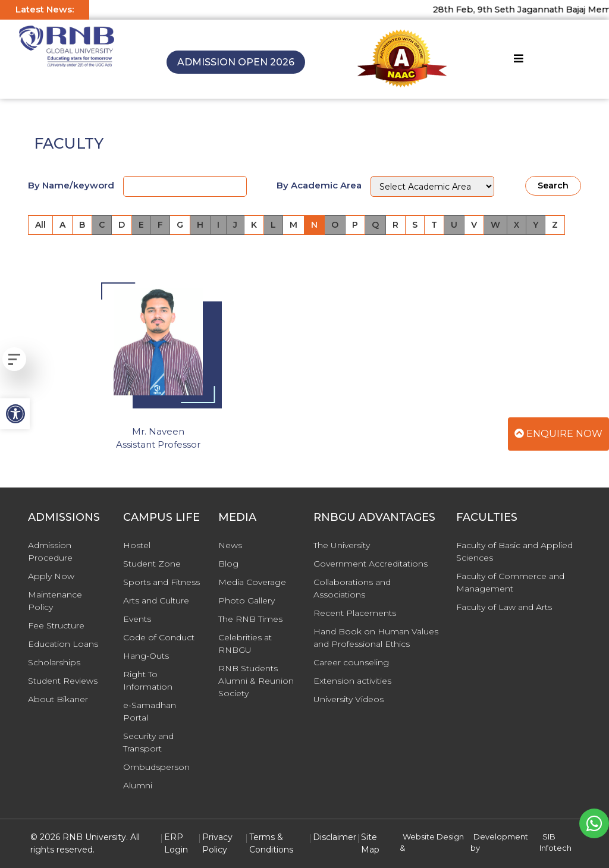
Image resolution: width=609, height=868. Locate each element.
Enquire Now (558, 434)
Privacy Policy (217, 843)
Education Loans (63, 644)
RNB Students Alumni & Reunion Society (256, 681)
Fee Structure (56, 625)
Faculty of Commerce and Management (510, 582)
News (230, 545)
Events (137, 619)
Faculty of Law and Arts (504, 607)
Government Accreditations (371, 564)
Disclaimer (335, 837)
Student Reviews (63, 681)
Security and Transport (148, 742)
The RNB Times (250, 619)
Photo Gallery (247, 600)
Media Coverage (252, 582)
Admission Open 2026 (236, 62)
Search (553, 185)
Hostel (137, 545)
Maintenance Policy (55, 601)
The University (342, 545)
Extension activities (352, 681)
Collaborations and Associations (352, 588)
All (40, 225)
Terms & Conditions (271, 843)
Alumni (138, 785)
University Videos (349, 699)
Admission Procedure (50, 551)
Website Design (433, 836)
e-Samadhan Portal (150, 711)
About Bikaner (58, 699)
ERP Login (176, 843)
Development (501, 836)
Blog (228, 564)
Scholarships (54, 662)
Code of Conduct (159, 637)
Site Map (370, 843)
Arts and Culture (156, 600)
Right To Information (148, 680)
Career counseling (351, 662)
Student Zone (152, 564)
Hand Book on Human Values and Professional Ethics (376, 638)
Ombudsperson (156, 767)
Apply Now (51, 576)
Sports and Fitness (161, 582)
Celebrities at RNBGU (245, 644)
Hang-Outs (146, 656)
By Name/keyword (71, 185)
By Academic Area (319, 185)
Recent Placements (355, 613)
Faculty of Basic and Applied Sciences (514, 551)
